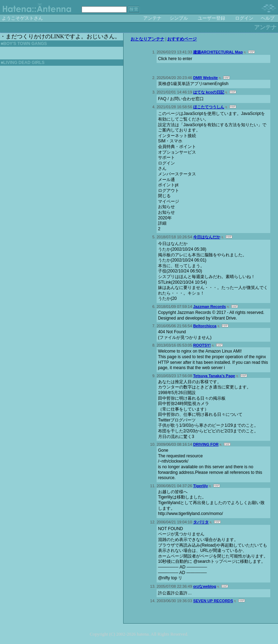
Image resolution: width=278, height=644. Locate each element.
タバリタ (201, 522)
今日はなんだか (207, 237)
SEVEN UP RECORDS (213, 601)
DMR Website (206, 78)
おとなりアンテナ (147, 39)
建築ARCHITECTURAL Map (218, 52)
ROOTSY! (202, 345)
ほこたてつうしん (209, 107)
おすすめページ (182, 39)
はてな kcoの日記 (209, 92)
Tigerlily (201, 486)
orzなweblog (205, 586)
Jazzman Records (210, 307)
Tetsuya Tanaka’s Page (214, 376)
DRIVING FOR (206, 444)
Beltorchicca (205, 326)
